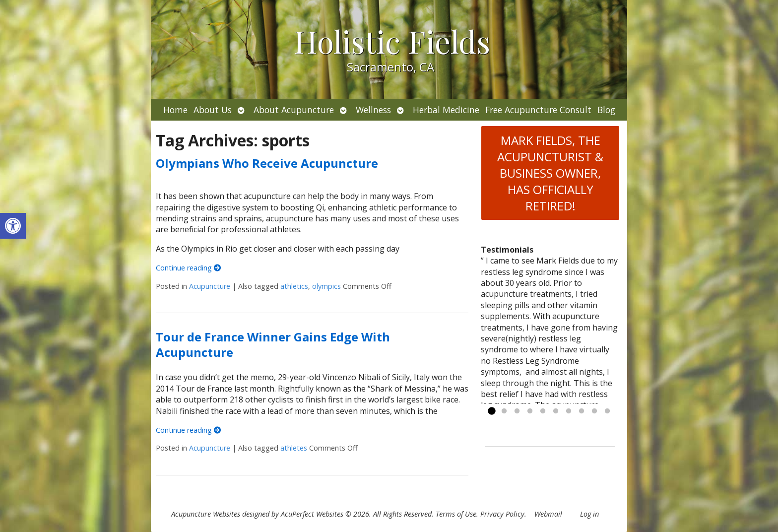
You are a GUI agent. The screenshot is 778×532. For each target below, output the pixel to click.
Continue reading (188, 268)
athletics (294, 286)
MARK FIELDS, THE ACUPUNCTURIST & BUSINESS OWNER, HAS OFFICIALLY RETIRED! (550, 173)
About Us (213, 110)
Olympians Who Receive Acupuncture (267, 163)
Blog (606, 110)
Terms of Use (456, 514)
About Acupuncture (294, 110)
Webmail (548, 514)
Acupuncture (210, 286)
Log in (589, 514)
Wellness (373, 110)
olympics (326, 286)
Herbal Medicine (446, 110)
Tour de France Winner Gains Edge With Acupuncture (273, 344)
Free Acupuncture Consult (538, 110)
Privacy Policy (502, 514)
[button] (13, 226)
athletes (294, 448)
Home (175, 110)
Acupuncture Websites (206, 514)
